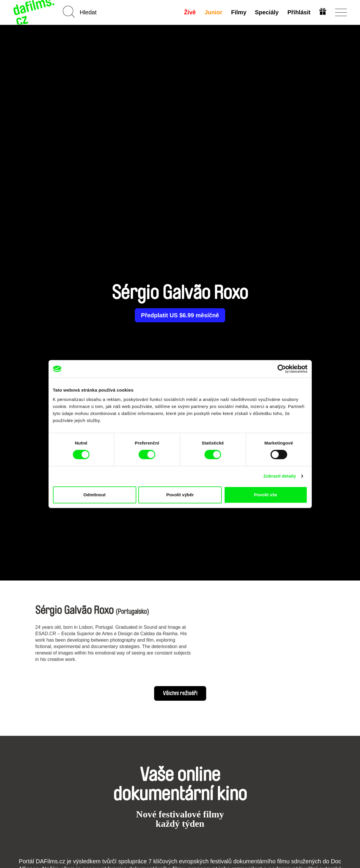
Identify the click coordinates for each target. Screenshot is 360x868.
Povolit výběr (180, 495)
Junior (213, 12)
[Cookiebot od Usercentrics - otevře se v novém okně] (282, 369)
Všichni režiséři (180, 693)
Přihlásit (299, 12)
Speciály (266, 12)
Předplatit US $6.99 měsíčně (180, 315)
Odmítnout (94, 495)
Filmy (238, 12)
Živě (189, 12)
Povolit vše (265, 495)
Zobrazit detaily (280, 476)
